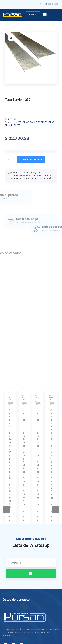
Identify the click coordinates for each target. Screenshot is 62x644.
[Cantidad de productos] (10, 160)
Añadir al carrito (31, 160)
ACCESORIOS (23, 122)
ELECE (17, 125)
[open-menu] (45, 15)
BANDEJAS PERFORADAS (42, 122)
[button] (11, 38)
